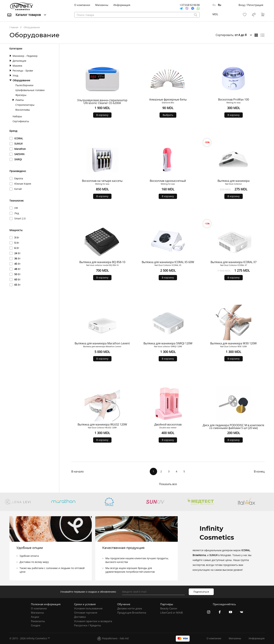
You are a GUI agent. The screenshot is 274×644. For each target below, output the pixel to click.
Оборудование (32, 27)
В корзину (102, 115)
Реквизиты (38, 621)
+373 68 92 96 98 (190, 5)
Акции (35, 617)
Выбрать (168, 115)
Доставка (80, 617)
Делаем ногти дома (130, 608)
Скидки (36, 625)
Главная (14, 27)
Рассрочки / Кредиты (88, 625)
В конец (259, 471)
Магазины (102, 5)
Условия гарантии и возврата (93, 621)
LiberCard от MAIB (172, 613)
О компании (82, 5)
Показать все (168, 484)
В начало (77, 471)
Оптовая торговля (86, 613)
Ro (214, 5)
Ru (219, 5)
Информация (122, 5)
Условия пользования (88, 608)
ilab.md (124, 638)
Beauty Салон (169, 608)
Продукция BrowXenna (132, 613)
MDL (215, 14)
